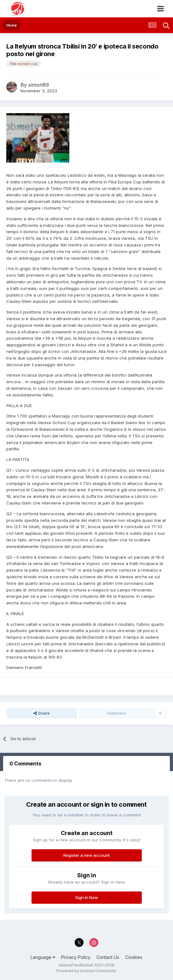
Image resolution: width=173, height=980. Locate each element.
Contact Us (108, 957)
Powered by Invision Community (86, 971)
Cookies (134, 957)
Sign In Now (87, 897)
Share (42, 713)
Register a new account (86, 855)
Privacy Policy (76, 957)
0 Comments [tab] (25, 764)
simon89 (39, 85)
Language (43, 957)
